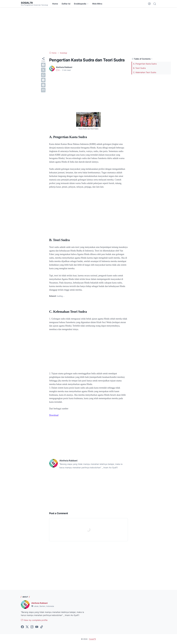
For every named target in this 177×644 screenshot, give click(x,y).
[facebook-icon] (22, 627)
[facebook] (43, 65)
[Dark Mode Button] (149, 4)
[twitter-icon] (27, 627)
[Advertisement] (88, 30)
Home (55, 4)
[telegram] (43, 80)
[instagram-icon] (32, 627)
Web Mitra (97, 4)
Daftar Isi (66, 4)
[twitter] (43, 70)
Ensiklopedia (80, 4)
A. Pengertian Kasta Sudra (145, 64)
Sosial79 (27, 3)
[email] (43, 90)
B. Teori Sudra (139, 68)
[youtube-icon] (37, 627)
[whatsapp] (43, 75)
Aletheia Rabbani (39, 603)
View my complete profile (34, 620)
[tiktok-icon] (42, 627)
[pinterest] (43, 85)
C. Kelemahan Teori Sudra (145, 72)
